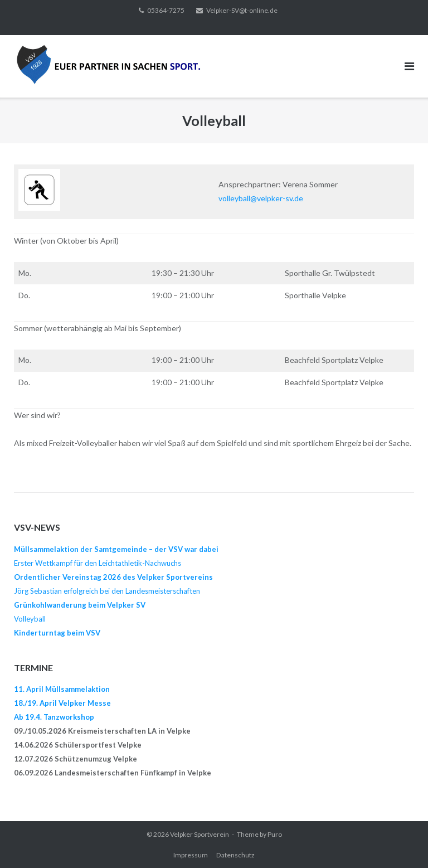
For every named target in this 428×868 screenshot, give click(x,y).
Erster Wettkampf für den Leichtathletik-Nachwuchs (98, 563)
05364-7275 (166, 10)
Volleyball (30, 619)
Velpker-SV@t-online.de (242, 10)
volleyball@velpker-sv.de (261, 198)
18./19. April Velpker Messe (62, 703)
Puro (275, 834)
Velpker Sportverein (200, 834)
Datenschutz (235, 855)
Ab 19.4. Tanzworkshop (54, 717)
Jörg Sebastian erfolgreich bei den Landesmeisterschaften (107, 591)
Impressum (191, 855)
